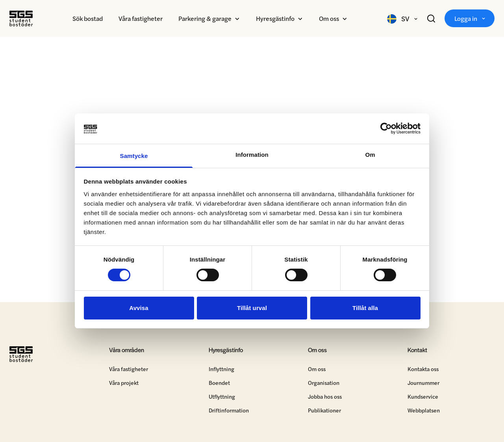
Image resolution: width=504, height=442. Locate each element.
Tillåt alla (365, 308)
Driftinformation (229, 411)
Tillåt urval (252, 308)
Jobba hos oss (325, 397)
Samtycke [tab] (134, 156)
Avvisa (139, 308)
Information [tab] (252, 155)
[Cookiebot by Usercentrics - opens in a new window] (386, 128)
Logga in (469, 19)
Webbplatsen (424, 411)
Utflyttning (222, 397)
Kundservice (423, 397)
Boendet (219, 384)
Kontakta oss (423, 370)
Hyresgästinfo (275, 19)
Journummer (423, 384)
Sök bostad (88, 19)
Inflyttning (221, 370)
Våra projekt (124, 384)
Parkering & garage (205, 19)
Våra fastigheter (141, 19)
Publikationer (324, 411)
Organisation (324, 384)
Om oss (329, 19)
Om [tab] (370, 155)
